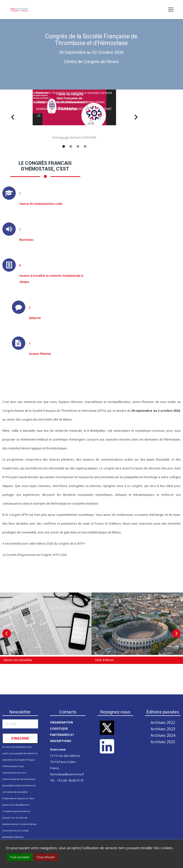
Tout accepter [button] (20, 857)
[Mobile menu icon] (171, 10)
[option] (74, 115)
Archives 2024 (163, 735)
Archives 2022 (163, 722)
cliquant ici (23, 798)
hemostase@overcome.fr (67, 774)
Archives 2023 (163, 729)
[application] (74, 107)
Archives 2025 (163, 742)
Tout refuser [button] (46, 857)
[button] (13, 117)
